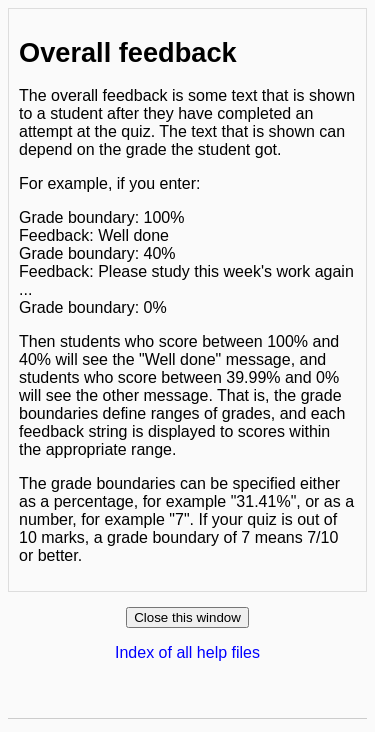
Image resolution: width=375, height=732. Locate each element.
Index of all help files (187, 652)
